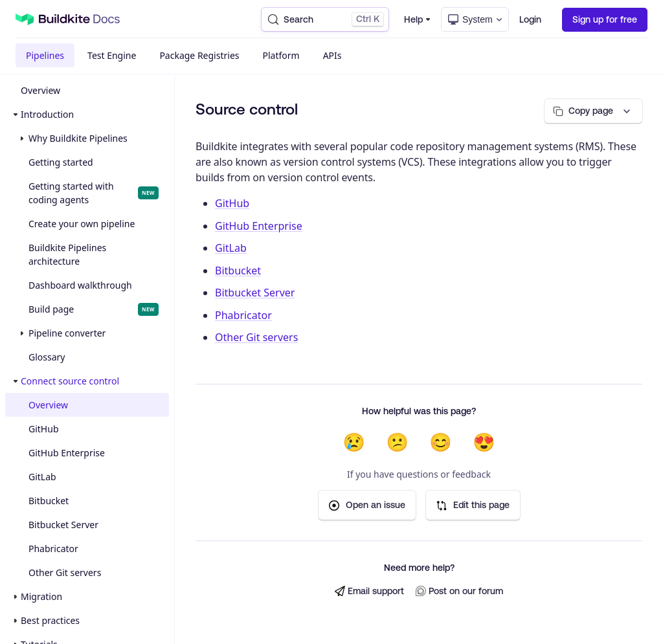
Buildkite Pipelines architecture (67, 254)
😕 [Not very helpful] (397, 442)
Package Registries (199, 55)
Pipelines (45, 55)
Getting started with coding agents (94, 193)
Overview (40, 90)
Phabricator (53, 549)
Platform (281, 55)
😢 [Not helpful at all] (354, 442)
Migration (41, 596)
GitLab (42, 477)
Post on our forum (459, 591)
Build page (94, 309)
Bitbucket (49, 501)
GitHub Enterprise (67, 453)
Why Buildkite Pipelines (78, 138)
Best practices (50, 620)
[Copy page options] (593, 111)
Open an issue (367, 505)
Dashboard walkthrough (80, 285)
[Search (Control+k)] (325, 19)
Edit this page (473, 505)
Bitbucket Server (63, 525)
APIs (332, 55)
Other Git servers (65, 572)
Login (530, 19)
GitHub (44, 429)
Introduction (47, 114)
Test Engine (112, 55)
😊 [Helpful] (441, 442)
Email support (369, 591)
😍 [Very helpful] (484, 442)
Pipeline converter (67, 333)
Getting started (61, 162)
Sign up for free (605, 19)
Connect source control (70, 381)
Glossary (47, 357)
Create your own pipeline (82, 224)
